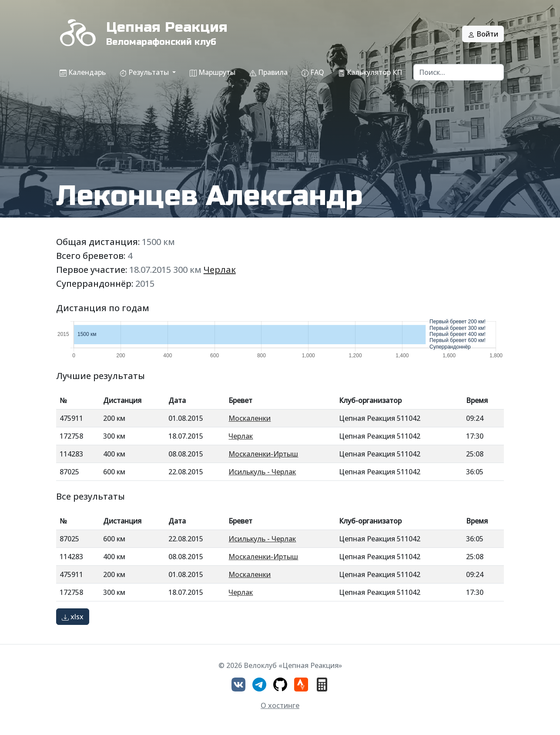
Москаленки (250, 418)
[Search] (459, 72)
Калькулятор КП (370, 72)
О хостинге (280, 705)
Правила (268, 72)
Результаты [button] (145, 72)
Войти (483, 34)
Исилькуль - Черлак (262, 472)
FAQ (313, 72)
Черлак (220, 270)
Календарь (83, 72)
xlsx (73, 617)
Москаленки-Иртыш (263, 454)
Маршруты (213, 72)
